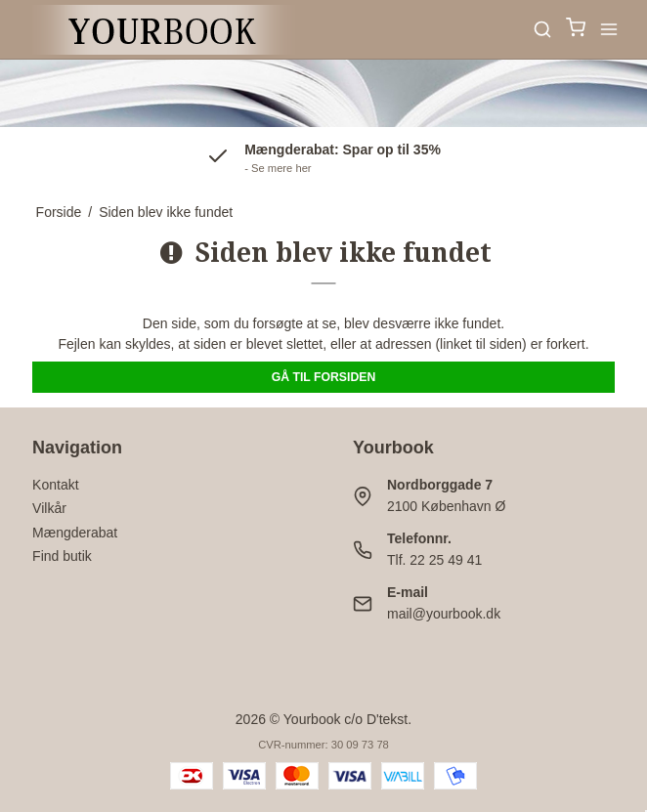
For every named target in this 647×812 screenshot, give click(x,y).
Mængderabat (75, 533)
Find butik (62, 556)
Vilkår (49, 508)
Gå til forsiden (324, 377)
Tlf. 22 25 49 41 (434, 560)
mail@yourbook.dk (444, 614)
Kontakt (55, 485)
